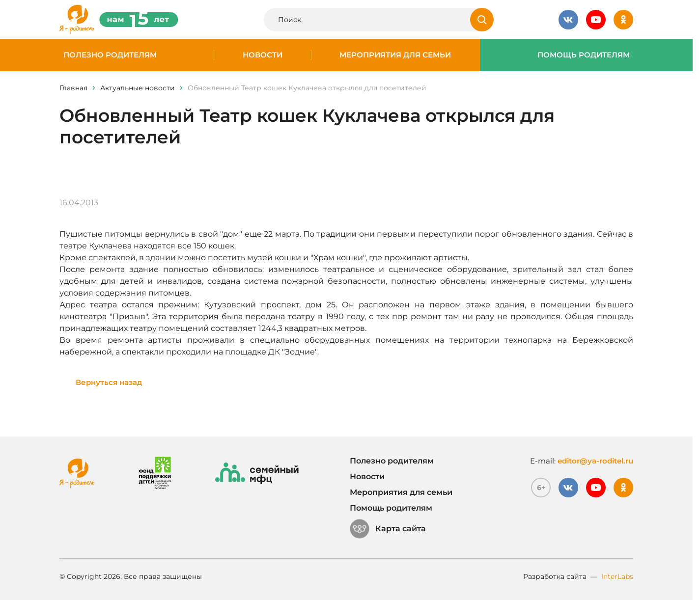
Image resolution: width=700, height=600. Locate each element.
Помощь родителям (584, 55)
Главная (73, 88)
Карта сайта (388, 529)
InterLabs (617, 576)
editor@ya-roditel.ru (595, 461)
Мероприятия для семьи (395, 55)
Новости (263, 55)
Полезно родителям (110, 55)
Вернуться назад (109, 382)
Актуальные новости (138, 88)
